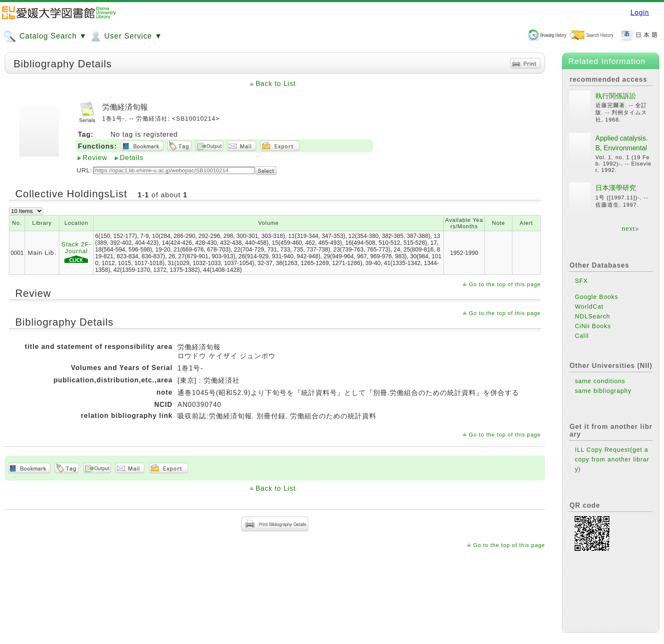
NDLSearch (592, 316)
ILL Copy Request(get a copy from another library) (612, 459)
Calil (582, 336)
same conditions (600, 381)
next (628, 229)
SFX (581, 281)
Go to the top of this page (505, 284)
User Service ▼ (126, 36)
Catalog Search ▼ (45, 36)
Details (132, 158)
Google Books (596, 297)
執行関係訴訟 (616, 96)
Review (95, 158)
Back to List (276, 84)
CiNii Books (593, 326)
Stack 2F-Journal (76, 253)
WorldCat (589, 307)
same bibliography (603, 391)
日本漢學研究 (616, 188)
